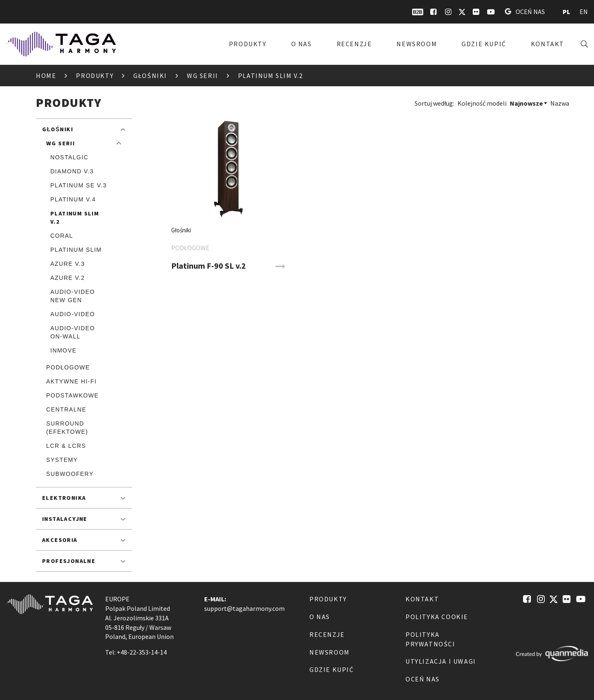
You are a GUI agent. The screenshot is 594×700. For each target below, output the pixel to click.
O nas (302, 44)
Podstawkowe (72, 395)
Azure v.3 (68, 264)
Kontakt (548, 44)
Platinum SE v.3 (79, 185)
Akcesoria (60, 540)
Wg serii (203, 76)
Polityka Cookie (437, 617)
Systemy (62, 460)
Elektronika (64, 498)
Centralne (66, 409)
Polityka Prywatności (430, 639)
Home (46, 76)
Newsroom (417, 44)
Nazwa (560, 103)
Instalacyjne (65, 519)
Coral (62, 236)
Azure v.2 (68, 278)
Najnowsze (526, 103)
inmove (64, 350)
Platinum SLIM (76, 250)
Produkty (248, 44)
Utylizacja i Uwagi (441, 661)
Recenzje (354, 44)
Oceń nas (525, 12)
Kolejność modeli (482, 103)
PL (566, 12)
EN (584, 12)
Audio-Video (73, 314)
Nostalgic (69, 157)
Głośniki (150, 76)
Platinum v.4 (73, 199)
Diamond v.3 (72, 171)
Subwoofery (70, 474)
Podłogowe (68, 367)
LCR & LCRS (66, 446)
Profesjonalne (69, 561)
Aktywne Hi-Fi (71, 381)
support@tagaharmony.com (244, 608)
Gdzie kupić (484, 44)
